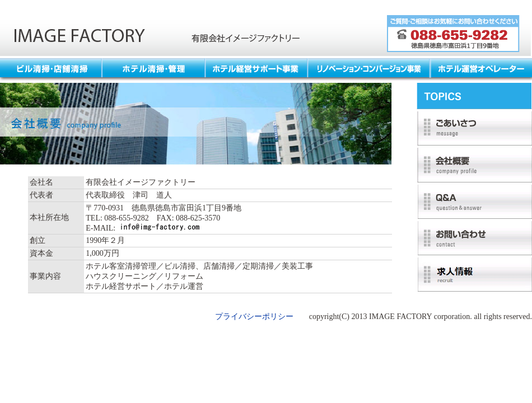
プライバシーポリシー (254, 317)
